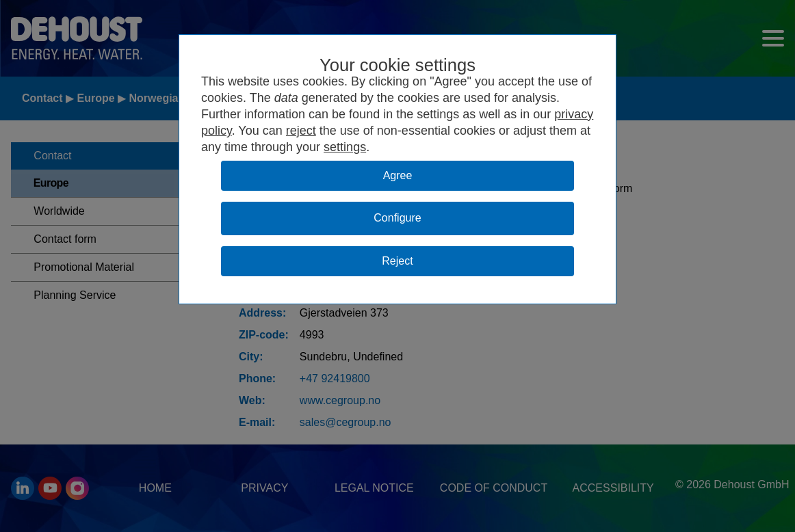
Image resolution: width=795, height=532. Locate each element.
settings (345, 147)
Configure (397, 218)
